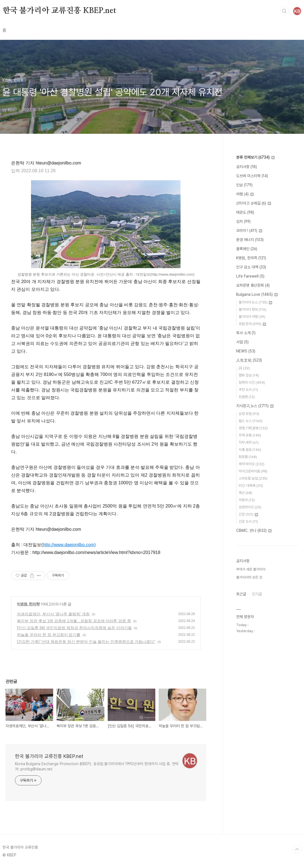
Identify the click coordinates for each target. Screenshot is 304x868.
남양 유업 (249, 414)
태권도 (245, 212)
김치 (243, 221)
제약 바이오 (252, 464)
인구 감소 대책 (251, 267)
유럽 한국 (252, 324)
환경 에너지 (250, 240)
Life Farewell (250, 276)
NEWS (246, 351)
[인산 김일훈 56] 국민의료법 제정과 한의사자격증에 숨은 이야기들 (74, 628)
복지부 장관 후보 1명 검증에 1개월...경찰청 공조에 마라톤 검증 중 (74, 621)
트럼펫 (247, 397)
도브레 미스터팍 (252, 176)
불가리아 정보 (253, 309)
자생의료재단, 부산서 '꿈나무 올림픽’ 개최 (53, 614)
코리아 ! (249, 231)
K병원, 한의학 (29, 604)
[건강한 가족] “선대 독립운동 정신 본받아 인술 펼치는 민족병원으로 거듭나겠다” (86, 642)
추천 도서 (248, 390)
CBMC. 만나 (254, 530)
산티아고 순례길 (254, 203)
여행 (245, 194)
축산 (245, 493)
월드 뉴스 (251, 421)
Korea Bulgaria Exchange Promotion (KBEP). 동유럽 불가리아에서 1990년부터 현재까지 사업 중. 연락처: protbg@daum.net (97, 766)
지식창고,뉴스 (255, 406)
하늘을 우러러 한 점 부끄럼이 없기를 (49, 635)
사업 (242, 342)
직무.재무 (249, 442)
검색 (284, 11)
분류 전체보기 (255, 157)
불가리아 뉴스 (255, 302)
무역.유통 (250, 435)
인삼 (244, 185)
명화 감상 (249, 375)
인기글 (257, 594)
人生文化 (249, 360)
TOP (297, 849)
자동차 (247, 500)
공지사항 (247, 167)
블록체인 (247, 249)
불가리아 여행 (252, 317)
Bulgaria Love (257, 294)
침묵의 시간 (252, 382)
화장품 (248, 457)
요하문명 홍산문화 (253, 285)
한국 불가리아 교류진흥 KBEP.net (59, 11)
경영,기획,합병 (253, 428)
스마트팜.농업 (253, 478)
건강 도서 (248, 521)
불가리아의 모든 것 (249, 577)
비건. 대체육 (251, 486)
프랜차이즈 (250, 507)
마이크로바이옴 (253, 471)
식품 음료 (250, 450)
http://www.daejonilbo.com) (69, 545)
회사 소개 (246, 333)
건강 (248, 514)
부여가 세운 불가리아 (251, 569)
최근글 (241, 594)
